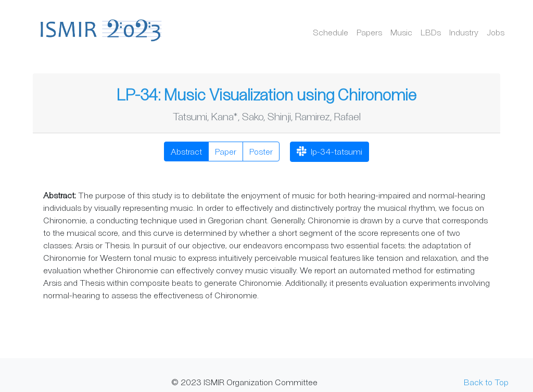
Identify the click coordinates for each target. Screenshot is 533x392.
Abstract (186, 151)
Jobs (496, 32)
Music (401, 32)
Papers (369, 32)
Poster (261, 151)
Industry (464, 32)
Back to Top (486, 382)
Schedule (331, 32)
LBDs (431, 32)
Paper (226, 151)
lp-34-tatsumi (329, 153)
